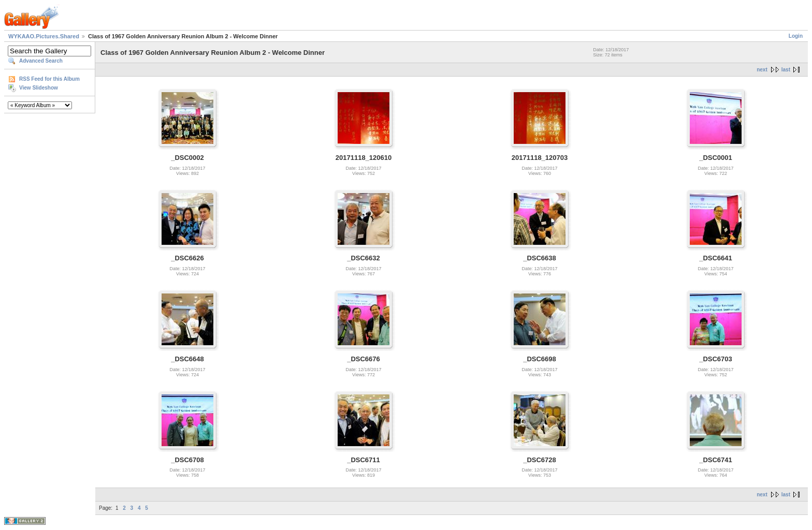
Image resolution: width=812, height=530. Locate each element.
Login (796, 36)
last (786, 70)
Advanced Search (41, 61)
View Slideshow (39, 88)
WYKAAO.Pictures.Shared (44, 36)
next (762, 70)
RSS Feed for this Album (49, 79)
